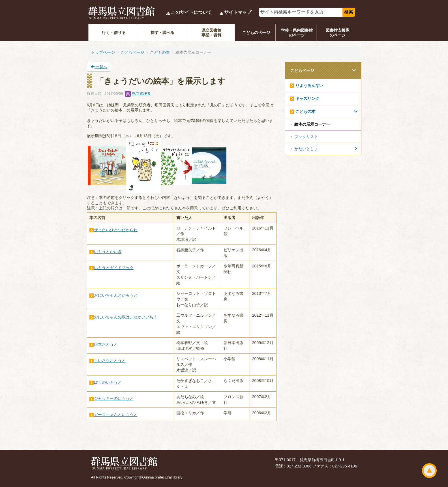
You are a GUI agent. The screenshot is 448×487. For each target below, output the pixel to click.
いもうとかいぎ (108, 252)
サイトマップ (238, 12)
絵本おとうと (106, 344)
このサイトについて (191, 12)
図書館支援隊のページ (338, 33)
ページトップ (429, 471)
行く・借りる (114, 33)
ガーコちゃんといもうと (116, 415)
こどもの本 (160, 52)
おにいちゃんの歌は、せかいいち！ (126, 317)
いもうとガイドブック (114, 268)
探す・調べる (162, 33)
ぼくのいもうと (108, 382)
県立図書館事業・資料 (211, 33)
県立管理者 (138, 94)
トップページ (103, 52)
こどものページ (256, 33)
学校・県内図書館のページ (297, 33)
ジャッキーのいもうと (114, 398)
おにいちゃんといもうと (116, 295)
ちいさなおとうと (110, 361)
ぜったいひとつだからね (116, 230)
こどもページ (132, 52)
